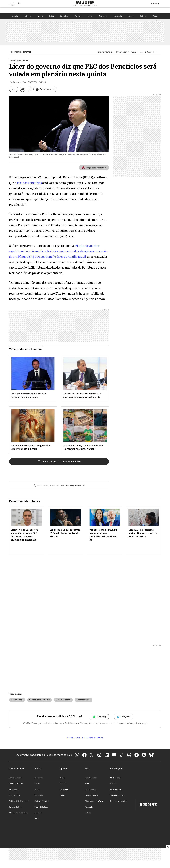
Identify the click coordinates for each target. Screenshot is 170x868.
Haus (87, 784)
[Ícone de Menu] (12, 7)
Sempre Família (91, 795)
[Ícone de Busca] (20, 7)
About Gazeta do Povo (18, 813)
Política (78, 16)
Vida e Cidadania (41, 807)
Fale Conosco (116, 790)
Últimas (28, 16)
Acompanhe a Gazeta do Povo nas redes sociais (44, 755)
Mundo (131, 16)
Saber (52, 16)
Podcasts (89, 807)
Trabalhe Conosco (118, 795)
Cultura (143, 16)
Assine (113, 784)
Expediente (14, 790)
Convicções (64, 790)
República (39, 778)
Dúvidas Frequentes (119, 801)
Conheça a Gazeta (16, 784)
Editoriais (64, 16)
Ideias (90, 16)
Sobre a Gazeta (15, 778)
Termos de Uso (15, 807)
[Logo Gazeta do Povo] (85, 5)
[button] (59, 487)
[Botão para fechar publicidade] (168, 847)
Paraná (37, 784)
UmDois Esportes (42, 801)
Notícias (15, 16)
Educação (38, 813)
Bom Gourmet (91, 778)
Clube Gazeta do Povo (94, 801)
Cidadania (118, 16)
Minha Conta (115, 778)
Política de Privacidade (19, 801)
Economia (103, 16)
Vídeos (155, 16)
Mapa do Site (14, 795)
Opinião (63, 784)
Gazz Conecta (91, 790)
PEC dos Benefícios (29, 183)
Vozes (40, 16)
